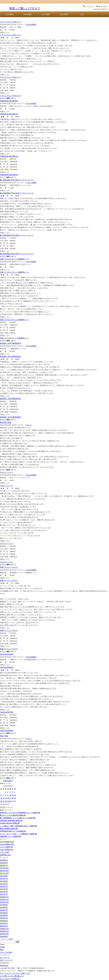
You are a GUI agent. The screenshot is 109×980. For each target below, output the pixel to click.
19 (15, 798)
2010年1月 (4, 926)
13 (1, 798)
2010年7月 (4, 910)
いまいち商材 (46, 14)
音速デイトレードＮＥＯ (9, 567)
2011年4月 (4, 886)
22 (6, 801)
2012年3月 (4, 860)
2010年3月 (4, 921)
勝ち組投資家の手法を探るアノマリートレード (17, 180)
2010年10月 (4, 902)
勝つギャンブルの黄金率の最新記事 (13, 815)
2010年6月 (4, 913)
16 (8, 798)
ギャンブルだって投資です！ (10, 979)
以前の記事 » (8, 781)
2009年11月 (4, 931)
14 (4, 798)
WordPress (4, 965)
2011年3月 (4, 889)
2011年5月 (4, 884)
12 (15, 795)
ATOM (2, 947)
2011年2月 (4, 892)
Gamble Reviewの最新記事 (10, 823)
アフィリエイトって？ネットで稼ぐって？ (15, 973)
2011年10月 (4, 873)
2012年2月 (4, 863)
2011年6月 (4, 881)
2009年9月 (4, 937)
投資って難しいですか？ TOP (13, 19)
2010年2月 (4, 923)
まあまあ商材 (27, 14)
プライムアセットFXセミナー (11, 22)
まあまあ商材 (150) (7, 844)
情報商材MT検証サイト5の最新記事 (13, 831)
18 (13, 798)
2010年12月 (4, 897)
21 (4, 801)
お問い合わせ (103, 6)
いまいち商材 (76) (7, 847)
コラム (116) (5, 852)
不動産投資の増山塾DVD (9, 101)
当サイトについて (6, 960)
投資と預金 (4, 736)
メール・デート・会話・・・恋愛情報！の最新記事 (18, 834)
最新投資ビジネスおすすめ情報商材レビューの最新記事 (20, 813)
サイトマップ (89, 6)
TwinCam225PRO (7, 654)
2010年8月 (4, 907)
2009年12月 (4, 929)
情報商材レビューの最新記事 (10, 836)
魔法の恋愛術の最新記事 (9, 829)
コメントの (6, 952)
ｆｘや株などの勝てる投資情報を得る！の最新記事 (18, 826)
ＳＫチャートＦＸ (6, 472)
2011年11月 (4, 871)
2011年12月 (4, 868)
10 (10, 795)
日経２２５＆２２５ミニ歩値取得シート (14, 259)
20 (1, 801)
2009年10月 (4, 934)
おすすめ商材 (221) (7, 842)
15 (6, 798)
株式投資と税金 (6, 422)
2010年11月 (4, 900)
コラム (82, 14)
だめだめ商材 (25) (7, 850)
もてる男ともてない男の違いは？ (12, 976)
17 (10, 798)
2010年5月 (4, 915)
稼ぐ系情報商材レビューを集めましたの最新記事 (18, 818)
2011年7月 (4, 879)
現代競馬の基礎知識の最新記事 (11, 821)
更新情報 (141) (5, 855)
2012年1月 (4, 865)
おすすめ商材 (9, 14)
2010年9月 (4, 905)
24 (10, 801)
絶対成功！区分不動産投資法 (10, 343)
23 (8, 801)
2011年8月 (4, 876)
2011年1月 (4, 894)
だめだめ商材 (64, 14)
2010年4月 (4, 918)
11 (13, 795)
